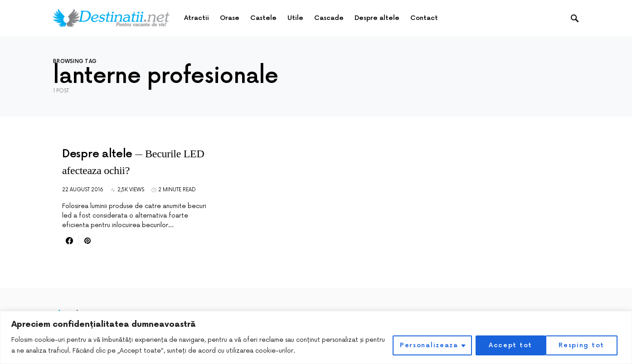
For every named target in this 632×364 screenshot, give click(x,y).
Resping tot (510, 345)
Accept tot (586, 345)
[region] (316, 337)
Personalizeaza (427, 345)
